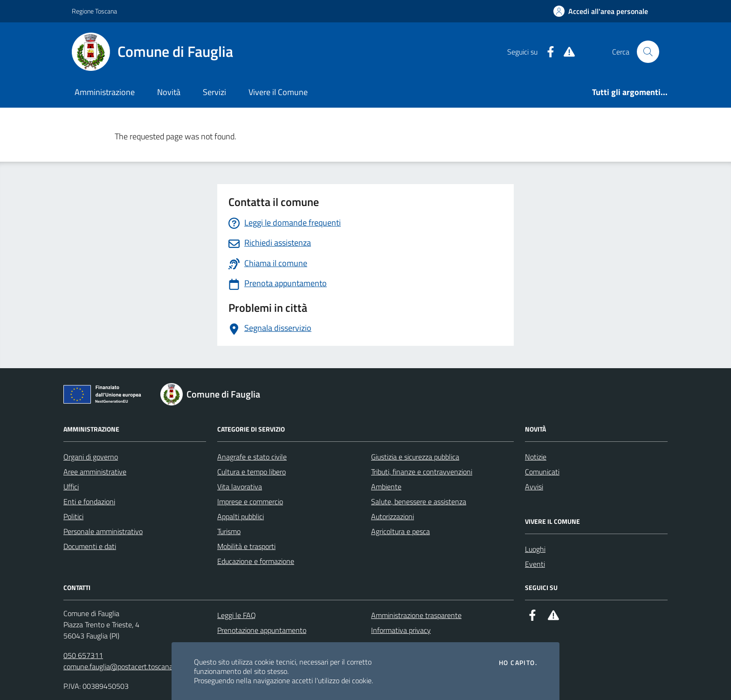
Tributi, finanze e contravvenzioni (422, 472)
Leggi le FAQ (237, 615)
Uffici (71, 487)
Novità (169, 92)
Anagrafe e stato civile (252, 457)
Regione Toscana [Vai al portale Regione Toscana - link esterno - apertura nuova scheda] (94, 11)
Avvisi (534, 487)
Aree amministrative (95, 472)
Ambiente (386, 487)
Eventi (535, 564)
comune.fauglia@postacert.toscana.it (121, 666)
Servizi (214, 92)
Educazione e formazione (256, 561)
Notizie (536, 457)
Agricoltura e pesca (400, 531)
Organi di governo (91, 457)
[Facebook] (547, 52)
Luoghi (535, 549)
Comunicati (542, 472)
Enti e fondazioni (89, 501)
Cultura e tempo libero (252, 472)
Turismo (229, 531)
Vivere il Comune (278, 92)
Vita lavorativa (240, 487)
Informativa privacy (401, 630)
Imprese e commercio (250, 501)
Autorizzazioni (393, 516)
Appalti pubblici (241, 516)
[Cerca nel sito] (648, 52)
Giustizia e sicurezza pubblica (415, 457)
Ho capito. (518, 663)
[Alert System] (565, 52)
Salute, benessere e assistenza (419, 501)
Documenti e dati (90, 546)
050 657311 (83, 655)
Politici (73, 516)
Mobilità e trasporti (246, 546)
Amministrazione (105, 92)
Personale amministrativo (103, 531)
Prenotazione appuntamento (262, 630)
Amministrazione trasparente (416, 615)
